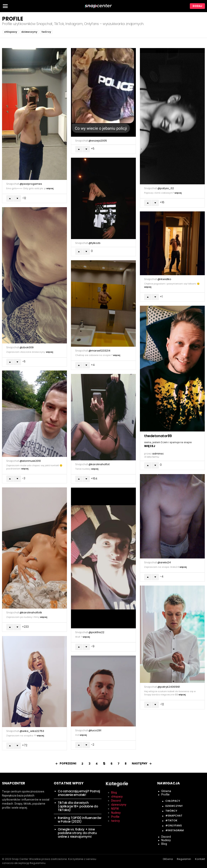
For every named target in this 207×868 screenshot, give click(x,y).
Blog (114, 792)
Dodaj (197, 6)
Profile (115, 817)
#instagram (175, 830)
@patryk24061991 (169, 687)
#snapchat (174, 816)
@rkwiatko (164, 279)
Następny (140, 763)
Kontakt (200, 859)
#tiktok (171, 820)
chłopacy (11, 32)
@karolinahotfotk (31, 612)
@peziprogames (31, 184)
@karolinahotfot (99, 464)
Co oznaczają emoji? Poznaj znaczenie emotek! (79, 793)
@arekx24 (164, 562)
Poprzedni (68, 763)
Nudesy (116, 813)
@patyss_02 (166, 188)
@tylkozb (95, 243)
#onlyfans (174, 825)
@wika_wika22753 (32, 731)
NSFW (115, 809)
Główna (166, 791)
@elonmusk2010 (30, 461)
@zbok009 (27, 347)
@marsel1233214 (99, 351)
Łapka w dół (17, 198)
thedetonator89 (158, 436)
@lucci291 (95, 730)
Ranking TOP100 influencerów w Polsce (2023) (80, 820)
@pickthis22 (96, 632)
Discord (116, 801)
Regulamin (184, 859)
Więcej (50, 188)
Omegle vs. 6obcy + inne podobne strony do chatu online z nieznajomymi (77, 833)
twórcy (46, 32)
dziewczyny (29, 32)
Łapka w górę (10, 198)
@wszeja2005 (98, 141)
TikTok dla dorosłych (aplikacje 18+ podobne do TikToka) (78, 806)
